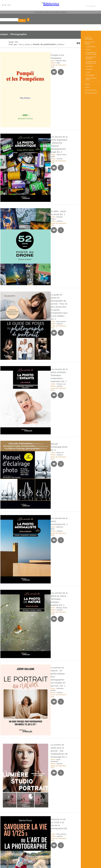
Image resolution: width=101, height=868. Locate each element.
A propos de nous (47, 839)
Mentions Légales (47, 841)
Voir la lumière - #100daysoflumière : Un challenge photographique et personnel (45, 436)
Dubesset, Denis (31, 205)
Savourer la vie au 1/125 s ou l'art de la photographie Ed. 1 (49, 305)
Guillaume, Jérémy (32, 258)
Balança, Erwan (31, 233)
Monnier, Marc (30, 48)
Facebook (68, 836)
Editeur (51, 36)
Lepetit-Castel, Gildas (33, 78)
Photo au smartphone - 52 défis (36, 565)
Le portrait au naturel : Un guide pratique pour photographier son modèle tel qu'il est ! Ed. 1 (50, 254)
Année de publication (36, 36)
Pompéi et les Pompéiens (33, 45)
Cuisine (88, 42)
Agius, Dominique (32, 285)
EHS (27, 50)
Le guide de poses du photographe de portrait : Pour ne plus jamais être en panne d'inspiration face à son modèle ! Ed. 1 (50, 127)
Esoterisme (89, 59)
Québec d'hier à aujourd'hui (34, 696)
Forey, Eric (29, 596)
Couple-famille (90, 39)
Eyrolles (29, 80)
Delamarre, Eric (31, 516)
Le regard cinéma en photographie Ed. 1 (40, 381)
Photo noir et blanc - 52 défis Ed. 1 (37, 771)
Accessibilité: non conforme (50, 843)
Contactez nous (46, 850)
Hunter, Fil (29, 180)
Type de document (91, 82)
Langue (87, 79)
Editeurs (88, 76)
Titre (15, 36)
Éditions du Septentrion (34, 701)
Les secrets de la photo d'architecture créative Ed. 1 (46, 593)
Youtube (68, 841)
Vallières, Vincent (32, 410)
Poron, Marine (30, 308)
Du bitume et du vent (30, 407)
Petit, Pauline (30, 131)
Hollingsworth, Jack (32, 568)
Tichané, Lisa (30, 157)
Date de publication (91, 85)
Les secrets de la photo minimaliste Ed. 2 (40, 202)
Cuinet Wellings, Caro (33, 440)
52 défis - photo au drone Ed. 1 (35, 98)
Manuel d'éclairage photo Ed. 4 (35, 177)
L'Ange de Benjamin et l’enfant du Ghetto (40, 536)
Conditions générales (48, 846)
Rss (42, 855)
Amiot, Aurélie (30, 801)
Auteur (22, 36)
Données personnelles (48, 848)
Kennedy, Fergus (31, 101)
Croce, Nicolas (31, 649)
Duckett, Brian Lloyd (33, 774)
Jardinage (89, 62)
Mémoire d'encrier (32, 412)
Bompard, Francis (32, 359)
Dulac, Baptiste (31, 725)
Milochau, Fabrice (32, 335)
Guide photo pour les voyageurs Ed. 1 (39, 798)
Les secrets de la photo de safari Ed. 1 (39, 356)
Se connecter (91, 4)
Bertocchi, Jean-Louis (33, 539)
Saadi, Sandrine (31, 491)
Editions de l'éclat (32, 541)
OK (67, 14)
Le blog (43, 853)
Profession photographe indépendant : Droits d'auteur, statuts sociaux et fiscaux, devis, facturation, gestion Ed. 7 (50, 512)
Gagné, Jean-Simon (32, 699)
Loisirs (88, 65)
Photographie (90, 67)
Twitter (67, 839)
